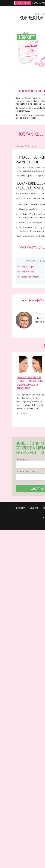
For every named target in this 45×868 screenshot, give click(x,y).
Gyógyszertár (21, 508)
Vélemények (35, 508)
